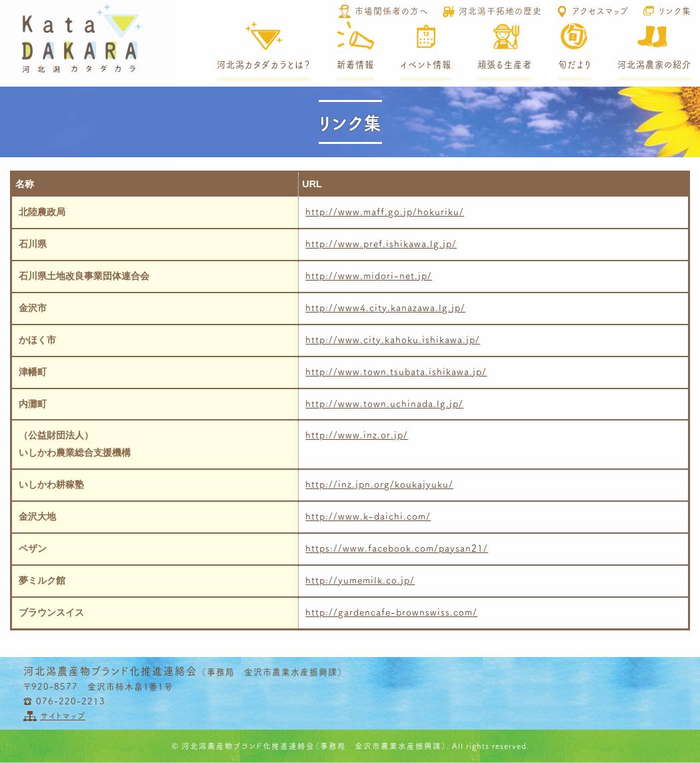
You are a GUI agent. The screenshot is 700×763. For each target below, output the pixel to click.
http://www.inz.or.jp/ (357, 434)
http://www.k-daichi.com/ (368, 516)
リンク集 (675, 10)
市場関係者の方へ (392, 10)
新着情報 (355, 64)
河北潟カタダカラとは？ (264, 64)
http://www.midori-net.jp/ (369, 275)
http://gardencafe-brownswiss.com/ (391, 612)
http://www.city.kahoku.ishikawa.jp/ (393, 339)
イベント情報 (426, 64)
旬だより (575, 64)
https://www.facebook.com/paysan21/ (397, 548)
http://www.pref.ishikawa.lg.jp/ (381, 243)
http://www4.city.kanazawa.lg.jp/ (385, 307)
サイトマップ (63, 715)
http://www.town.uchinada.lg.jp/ (384, 403)
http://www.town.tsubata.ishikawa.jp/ (396, 371)
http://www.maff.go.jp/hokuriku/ (385, 211)
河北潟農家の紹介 (654, 64)
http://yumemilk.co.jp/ (360, 580)
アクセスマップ (600, 10)
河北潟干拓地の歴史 (500, 10)
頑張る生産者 (505, 64)
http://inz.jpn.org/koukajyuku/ (379, 484)
